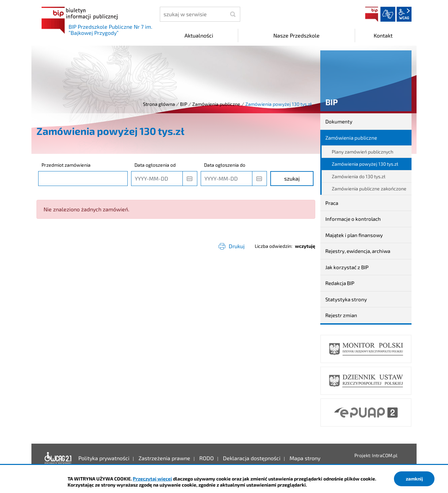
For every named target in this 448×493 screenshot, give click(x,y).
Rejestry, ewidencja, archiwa (358, 251)
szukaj (292, 178)
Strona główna (159, 104)
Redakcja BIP (340, 283)
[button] (190, 179)
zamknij (414, 479)
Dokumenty (339, 121)
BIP (372, 14)
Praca (332, 203)
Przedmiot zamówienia (66, 165)
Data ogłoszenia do (225, 165)
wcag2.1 (404, 14)
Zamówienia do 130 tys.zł (359, 176)
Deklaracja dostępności (58, 458)
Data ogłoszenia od (155, 165)
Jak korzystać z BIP (347, 267)
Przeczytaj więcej (152, 479)
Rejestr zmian (341, 315)
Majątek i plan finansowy (354, 235)
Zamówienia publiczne (216, 104)
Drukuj (237, 246)
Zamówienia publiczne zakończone (369, 189)
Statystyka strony (346, 299)
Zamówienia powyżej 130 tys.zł (365, 164)
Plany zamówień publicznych (363, 152)
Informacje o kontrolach (353, 219)
